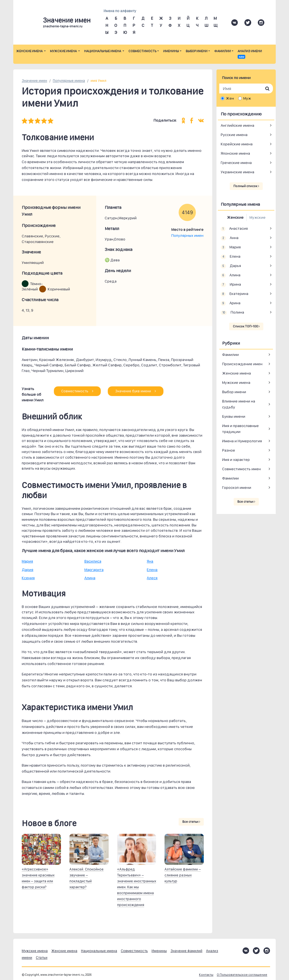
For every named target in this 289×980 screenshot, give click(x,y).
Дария (28, 570)
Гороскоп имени (237, 487)
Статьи (42, 958)
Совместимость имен (241, 469)
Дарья (231, 266)
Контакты (206, 975)
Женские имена (30, 51)
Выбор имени (197, 51)
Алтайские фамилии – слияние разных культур (183, 875)
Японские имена (235, 153)
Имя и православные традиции (240, 429)
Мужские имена (64, 51)
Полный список (246, 186)
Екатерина (235, 294)
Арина (231, 303)
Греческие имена (236, 163)
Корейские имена (237, 144)
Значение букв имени (136, 391)
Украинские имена (237, 172)
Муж (247, 98)
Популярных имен (187, 235)
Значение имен (34, 81)
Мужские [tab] (258, 217)
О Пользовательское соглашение (242, 975)
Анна (230, 238)
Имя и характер (236, 460)
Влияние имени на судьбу (239, 404)
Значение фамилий (186, 951)
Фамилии (223, 51)
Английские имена (237, 125)
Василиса (93, 561)
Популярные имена (69, 81)
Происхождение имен (242, 364)
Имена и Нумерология (242, 441)
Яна (150, 561)
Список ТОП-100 (246, 326)
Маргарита (94, 570)
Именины (171, 51)
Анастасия (234, 229)
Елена (152, 570)
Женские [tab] (235, 217)
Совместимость (142, 51)
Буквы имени (234, 416)
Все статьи (191, 822)
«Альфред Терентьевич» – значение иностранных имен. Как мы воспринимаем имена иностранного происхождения (137, 887)
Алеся (152, 578)
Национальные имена (103, 51)
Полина (232, 312)
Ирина (231, 285)
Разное (229, 450)
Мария (27, 561)
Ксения (28, 578)
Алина (90, 578)
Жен (230, 98)
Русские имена (234, 135)
